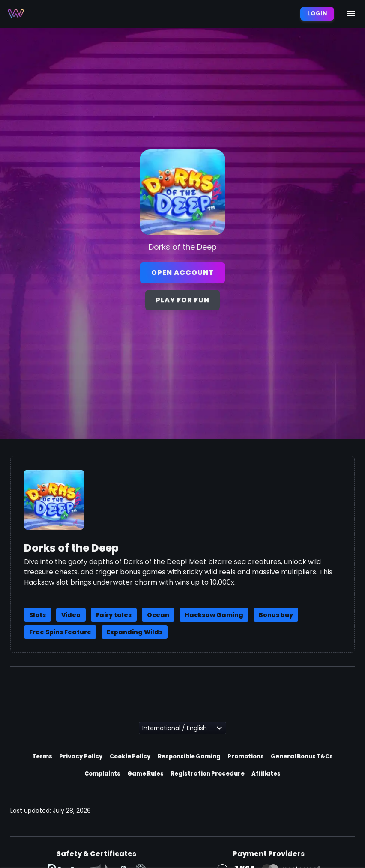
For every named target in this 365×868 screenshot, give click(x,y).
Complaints (102, 774)
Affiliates (266, 774)
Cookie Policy (130, 756)
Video (71, 615)
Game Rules (145, 774)
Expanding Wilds (135, 632)
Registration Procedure (208, 774)
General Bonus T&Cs (302, 756)
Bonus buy (276, 615)
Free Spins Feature (60, 632)
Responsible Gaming (189, 756)
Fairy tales (114, 615)
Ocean (158, 615)
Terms (42, 756)
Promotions (246, 756)
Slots (37, 615)
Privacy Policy (81, 756)
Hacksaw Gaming (214, 615)
